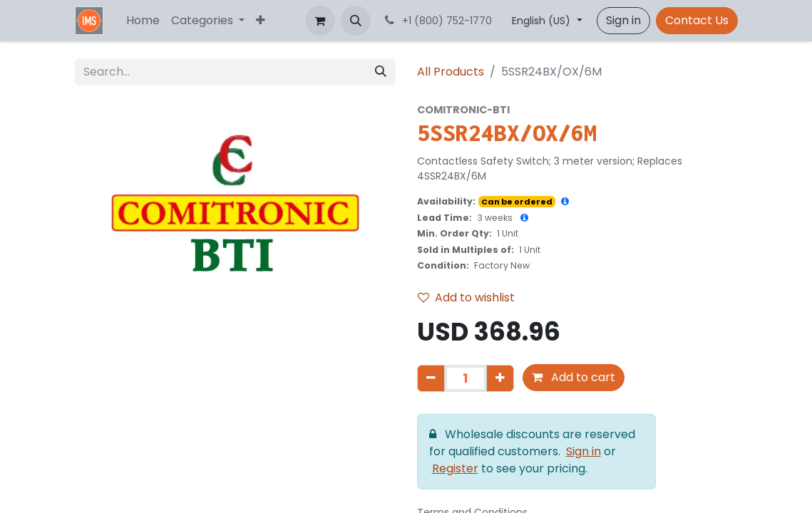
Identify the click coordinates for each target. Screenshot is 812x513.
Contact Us (697, 20)
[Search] (381, 72)
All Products (451, 72)
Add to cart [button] (574, 377)
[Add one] (500, 378)
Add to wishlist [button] (466, 297)
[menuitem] (143, 21)
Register (455, 468)
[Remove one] (431, 378)
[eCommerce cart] (320, 21)
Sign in (623, 20)
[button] (356, 21)
